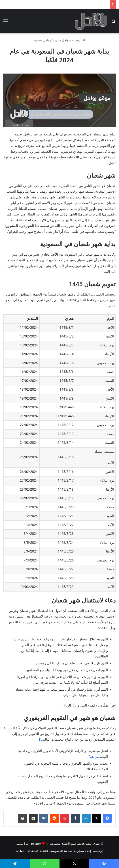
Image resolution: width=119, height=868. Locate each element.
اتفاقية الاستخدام (38, 851)
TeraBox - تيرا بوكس (29, 844)
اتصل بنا (20, 851)
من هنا (94, 757)
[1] (39, 740)
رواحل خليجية (61, 40)
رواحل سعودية (42, 40)
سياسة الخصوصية (61, 851)
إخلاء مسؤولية (83, 851)
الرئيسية (79, 40)
